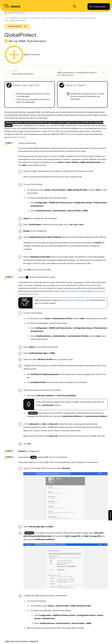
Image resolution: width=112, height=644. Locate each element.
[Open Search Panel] (75, 7)
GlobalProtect (15, 18)
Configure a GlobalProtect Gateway (73, 291)
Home (6, 18)
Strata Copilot (97, 7)
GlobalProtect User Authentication (61, 18)
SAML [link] (104, 366)
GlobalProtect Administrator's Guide (34, 18)
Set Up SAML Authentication (16, 20)
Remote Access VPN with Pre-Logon (75, 300)
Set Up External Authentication (85, 18)
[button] (110, 515)
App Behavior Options (17, 137)
